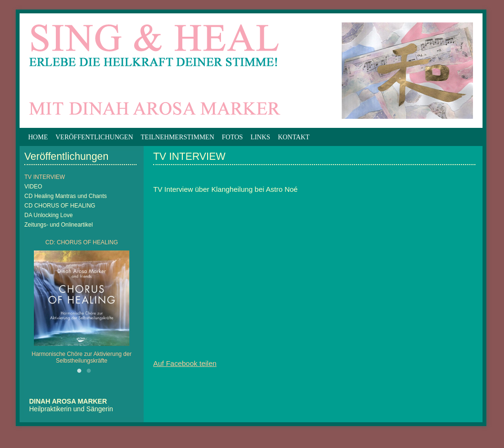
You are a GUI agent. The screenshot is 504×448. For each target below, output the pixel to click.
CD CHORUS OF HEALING (60, 206)
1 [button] (79, 371)
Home (38, 137)
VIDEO (33, 187)
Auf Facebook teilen (185, 363)
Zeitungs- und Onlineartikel (58, 225)
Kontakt (294, 137)
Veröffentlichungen (94, 137)
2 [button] (89, 371)
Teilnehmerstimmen (178, 137)
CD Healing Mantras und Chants (66, 196)
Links (260, 137)
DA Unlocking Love (48, 215)
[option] (82, 304)
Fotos (232, 137)
